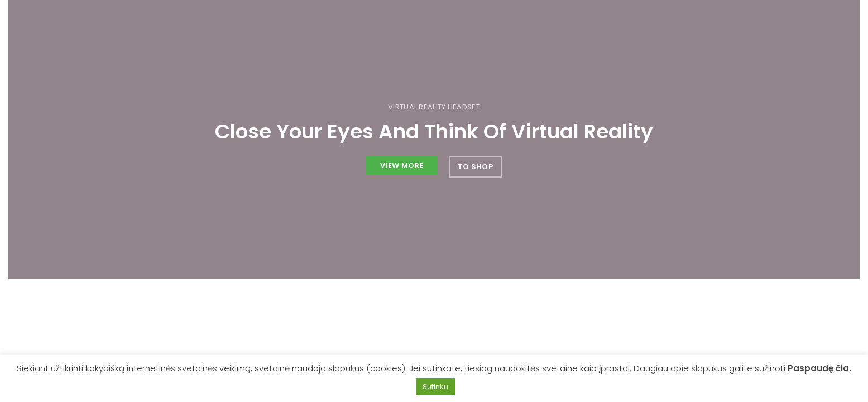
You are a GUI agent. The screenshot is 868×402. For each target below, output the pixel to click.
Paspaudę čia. (819, 368)
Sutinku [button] (435, 387)
